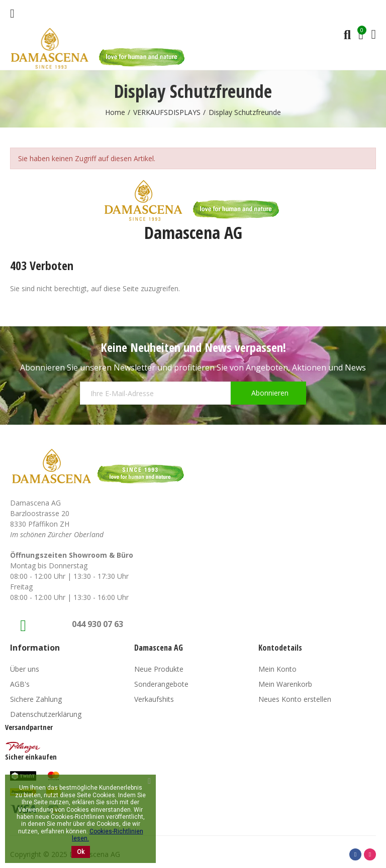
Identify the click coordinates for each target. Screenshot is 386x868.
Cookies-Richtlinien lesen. (108, 835)
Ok (81, 852)
